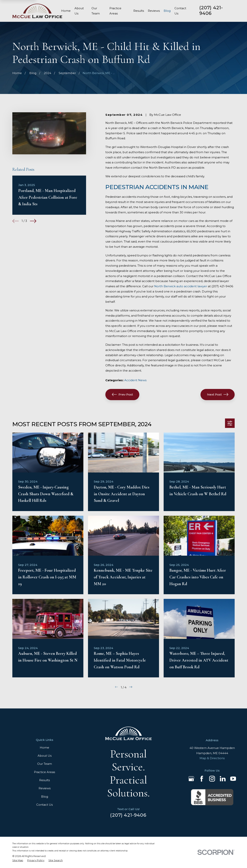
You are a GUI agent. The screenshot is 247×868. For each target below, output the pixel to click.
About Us (45, 756)
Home (44, 748)
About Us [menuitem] (79, 11)
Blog (45, 797)
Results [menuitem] (139, 11)
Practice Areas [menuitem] (115, 11)
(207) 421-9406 (211, 10)
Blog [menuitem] (167, 11)
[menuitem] (18, 860)
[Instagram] (212, 779)
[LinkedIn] (223, 779)
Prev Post (122, 394)
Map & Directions (212, 758)
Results (44, 780)
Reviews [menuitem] (154, 11)
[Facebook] (202, 779)
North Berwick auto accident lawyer (181, 286)
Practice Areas (44, 772)
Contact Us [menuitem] (180, 11)
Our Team (45, 764)
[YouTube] (233, 779)
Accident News (135, 380)
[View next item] (33, 221)
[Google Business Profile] (191, 779)
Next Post (218, 394)
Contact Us (44, 805)
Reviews (45, 788)
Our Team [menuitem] (96, 11)
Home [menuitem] (66, 11)
